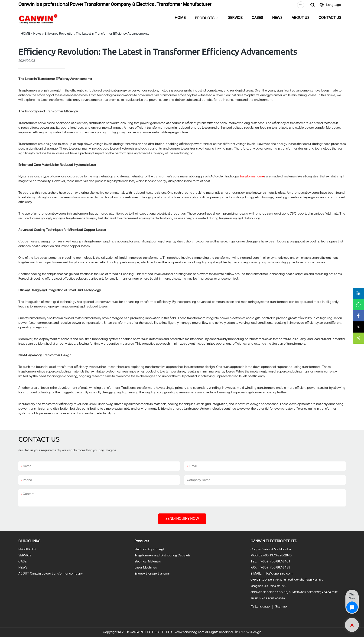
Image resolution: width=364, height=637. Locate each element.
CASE (22, 562)
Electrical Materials (148, 562)
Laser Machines (146, 568)
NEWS (277, 18)
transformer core (252, 176)
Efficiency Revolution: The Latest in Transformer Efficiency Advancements (97, 34)
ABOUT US (300, 18)
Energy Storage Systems (152, 574)
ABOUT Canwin (30, 574)
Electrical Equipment (149, 549)
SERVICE (235, 18)
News (37, 34)
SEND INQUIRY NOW (182, 519)
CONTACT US (330, 18)
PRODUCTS (205, 18)
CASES (257, 18)
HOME (180, 18)
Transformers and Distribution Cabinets (162, 555)
